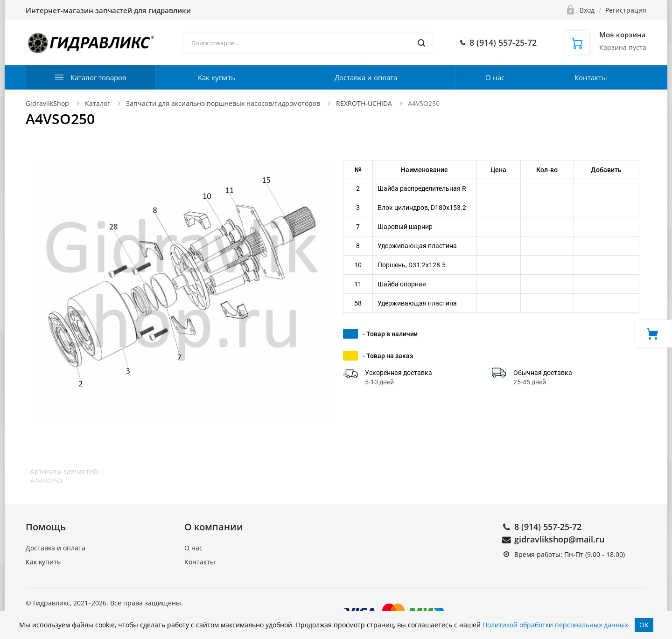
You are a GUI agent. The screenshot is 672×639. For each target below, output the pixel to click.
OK (644, 625)
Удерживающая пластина (417, 246)
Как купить (217, 77)
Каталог (98, 103)
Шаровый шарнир (405, 227)
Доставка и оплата (366, 77)
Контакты (591, 77)
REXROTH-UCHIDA (364, 103)
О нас (495, 77)
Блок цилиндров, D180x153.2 (422, 208)
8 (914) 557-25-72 (548, 527)
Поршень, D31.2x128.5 (412, 265)
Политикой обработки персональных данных (555, 625)
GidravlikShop (47, 103)
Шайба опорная (402, 284)
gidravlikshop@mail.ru (559, 539)
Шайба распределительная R (422, 188)
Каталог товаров (98, 77)
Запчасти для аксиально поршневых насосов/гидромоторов (223, 103)
